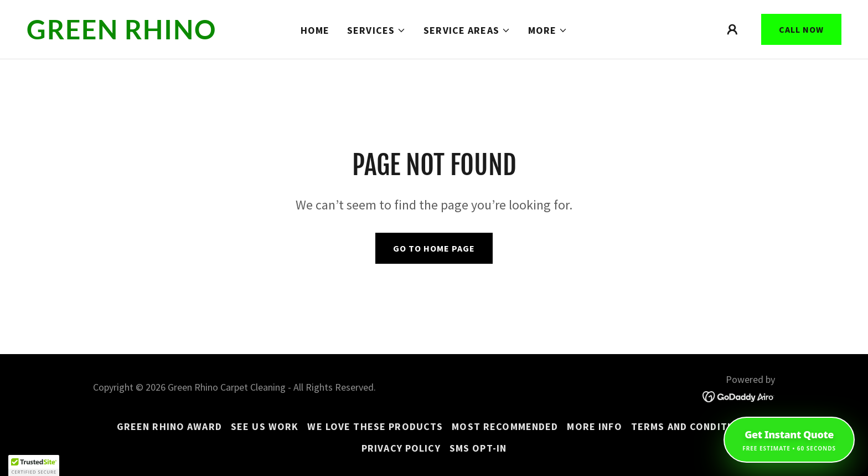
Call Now (801, 29)
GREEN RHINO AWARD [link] (169, 426)
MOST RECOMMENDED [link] (505, 426)
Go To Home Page (434, 248)
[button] (376, 30)
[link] (136, 36)
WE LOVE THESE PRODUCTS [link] (375, 426)
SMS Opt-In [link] (478, 448)
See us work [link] (265, 426)
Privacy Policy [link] (401, 448)
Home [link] (315, 30)
